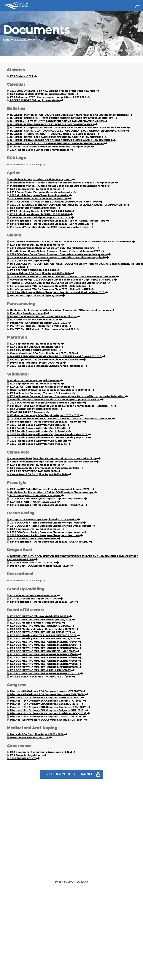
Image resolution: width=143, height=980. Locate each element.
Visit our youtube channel (73, 774)
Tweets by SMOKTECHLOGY (72, 882)
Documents (21, 39)
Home (7, 39)
